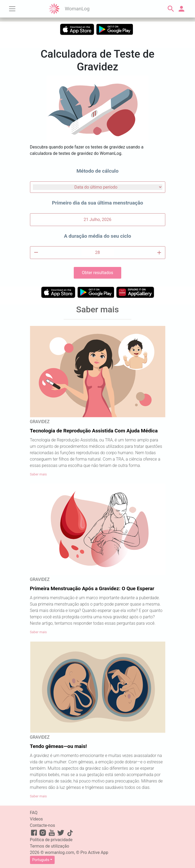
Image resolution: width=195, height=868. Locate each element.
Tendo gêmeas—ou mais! (59, 746)
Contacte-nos (43, 825)
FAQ (34, 813)
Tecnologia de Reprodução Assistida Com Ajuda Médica (94, 431)
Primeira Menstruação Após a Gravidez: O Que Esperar (92, 588)
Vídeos (36, 819)
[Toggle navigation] (12, 9)
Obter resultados (97, 273)
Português (41, 860)
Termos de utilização (50, 846)
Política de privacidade (51, 840)
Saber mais (38, 474)
